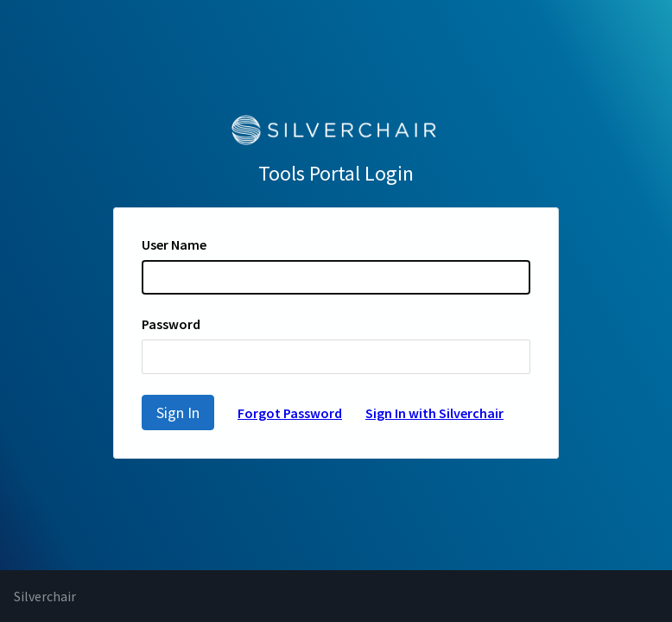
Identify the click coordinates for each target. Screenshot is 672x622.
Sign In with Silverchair (434, 413)
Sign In (178, 413)
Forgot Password (290, 413)
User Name (174, 244)
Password (171, 324)
